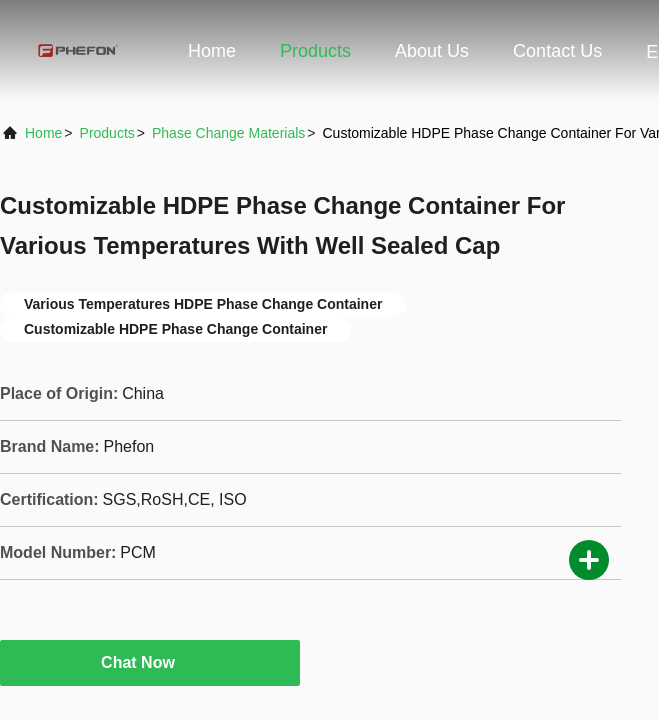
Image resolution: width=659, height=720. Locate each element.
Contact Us (557, 51)
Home (212, 51)
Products (315, 51)
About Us (432, 51)
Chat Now (150, 662)
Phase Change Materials (228, 133)
